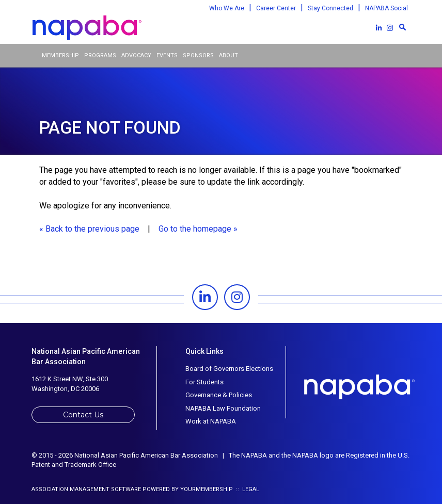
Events (167, 55)
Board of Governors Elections (229, 369)
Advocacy (136, 55)
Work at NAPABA (211, 421)
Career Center (276, 8)
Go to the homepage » (198, 229)
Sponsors (198, 55)
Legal (251, 489)
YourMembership (207, 489)
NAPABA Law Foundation (223, 408)
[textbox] (402, 27)
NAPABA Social (386, 8)
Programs (100, 55)
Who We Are (227, 8)
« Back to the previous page (89, 229)
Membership (60, 55)
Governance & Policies (219, 395)
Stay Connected (330, 8)
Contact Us (83, 415)
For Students (204, 382)
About (228, 55)
